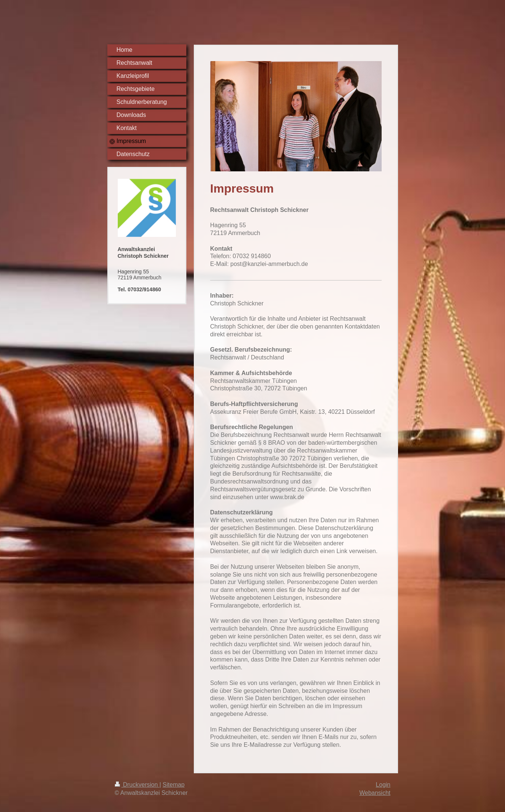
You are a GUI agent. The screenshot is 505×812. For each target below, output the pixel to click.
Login (383, 785)
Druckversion (137, 785)
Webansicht (375, 793)
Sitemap (173, 785)
